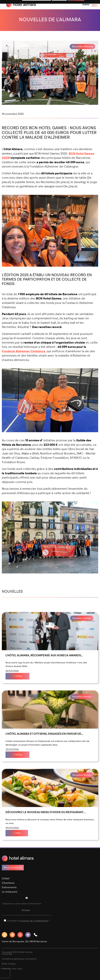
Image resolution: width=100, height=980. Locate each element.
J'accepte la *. (28, 921)
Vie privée (7, 954)
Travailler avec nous (12, 969)
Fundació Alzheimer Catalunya (24, 351)
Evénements (9, 887)
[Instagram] (6, 935)
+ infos (17, 676)
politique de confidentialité (34, 921)
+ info (17, 833)
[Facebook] (29, 935)
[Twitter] (21, 935)
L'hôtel (6, 878)
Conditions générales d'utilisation (19, 959)
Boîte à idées (9, 964)
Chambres (8, 883)
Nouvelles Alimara (82, 46)
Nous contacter (13, 867)
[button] (37, 935)
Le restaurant (10, 892)
